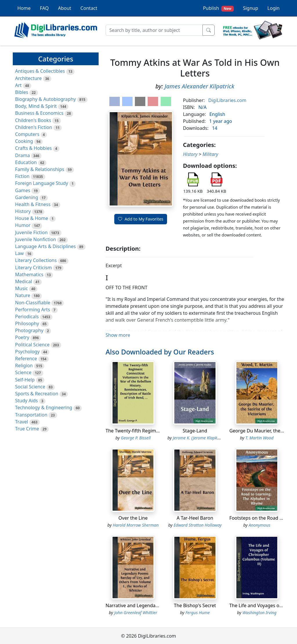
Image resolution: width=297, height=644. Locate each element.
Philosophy (27, 323)
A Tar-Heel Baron (195, 518)
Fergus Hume (198, 613)
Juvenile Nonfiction (36, 239)
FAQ (44, 8)
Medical (23, 281)
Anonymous (259, 525)
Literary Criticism (33, 268)
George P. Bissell (136, 438)
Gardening (27, 197)
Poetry (22, 337)
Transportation (31, 415)
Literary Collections (36, 260)
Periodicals (27, 316)
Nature (23, 295)
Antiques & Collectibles (40, 71)
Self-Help (25, 380)
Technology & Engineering (44, 407)
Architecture (28, 78)
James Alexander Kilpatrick (199, 86)
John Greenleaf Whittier (136, 613)
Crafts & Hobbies (33, 148)
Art (18, 85)
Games (23, 190)
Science (23, 372)
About (65, 8)
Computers (27, 134)
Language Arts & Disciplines (45, 246)
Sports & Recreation (37, 394)
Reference (26, 359)
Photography (29, 330)
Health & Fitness (33, 204)
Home (24, 8)
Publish (218, 8)
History (23, 211)
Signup (251, 8)
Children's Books (33, 120)
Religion (24, 365)
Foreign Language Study (42, 183)
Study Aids (26, 401)
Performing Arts (32, 310)
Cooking (24, 141)
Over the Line (133, 518)
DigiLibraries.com (227, 100)
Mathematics (29, 274)
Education (26, 162)
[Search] (154, 30)
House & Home (32, 218)
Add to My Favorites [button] (141, 219)
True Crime (27, 429)
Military (210, 154)
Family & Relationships (40, 169)
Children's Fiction (34, 127)
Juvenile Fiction (31, 232)
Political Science (32, 345)
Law (19, 253)
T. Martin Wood (259, 438)
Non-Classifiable (33, 303)
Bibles (22, 92)
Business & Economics (39, 113)
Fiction (22, 176)
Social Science (30, 387)
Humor (23, 225)
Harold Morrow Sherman (136, 525)
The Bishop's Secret (195, 605)
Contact (89, 8)
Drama (22, 155)
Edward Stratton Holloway (198, 525)
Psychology (27, 352)
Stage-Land (195, 431)
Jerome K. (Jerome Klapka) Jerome (204, 438)
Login (274, 8)
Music (21, 288)
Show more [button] (118, 335)
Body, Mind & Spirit (36, 106)
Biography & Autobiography (45, 99)
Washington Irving (260, 613)
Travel (22, 422)
